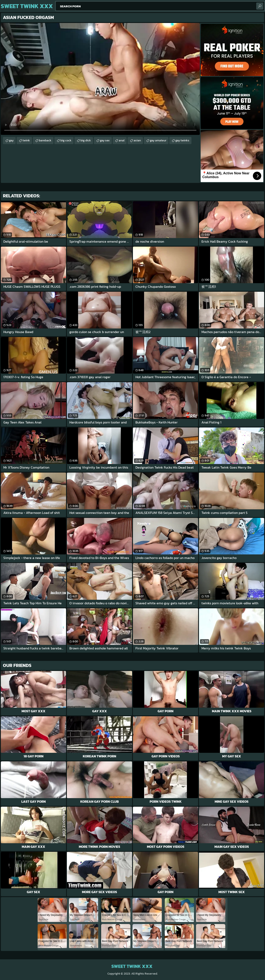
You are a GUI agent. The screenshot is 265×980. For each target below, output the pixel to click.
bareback (45, 140)
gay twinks (182, 140)
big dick (86, 140)
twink (26, 140)
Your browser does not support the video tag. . (100, 79)
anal (122, 140)
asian (137, 140)
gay (11, 140)
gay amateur (158, 140)
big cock (66, 140)
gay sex (105, 140)
